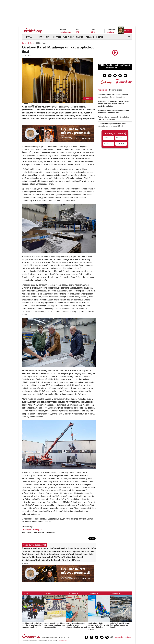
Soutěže (57, 37)
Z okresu (31, 43)
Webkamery (68, 37)
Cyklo (26, 593)
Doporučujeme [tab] (116, 90)
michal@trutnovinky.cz (32, 530)
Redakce (90, 37)
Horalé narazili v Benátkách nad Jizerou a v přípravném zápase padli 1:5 (55, 625)
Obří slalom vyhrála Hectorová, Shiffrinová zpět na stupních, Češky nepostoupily (99, 626)
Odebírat (121, 144)
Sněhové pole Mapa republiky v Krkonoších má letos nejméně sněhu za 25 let (58, 551)
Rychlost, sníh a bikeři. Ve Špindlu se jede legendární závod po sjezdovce (32, 625)
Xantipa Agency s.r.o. (64, 641)
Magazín (127, 31)
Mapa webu (119, 637)
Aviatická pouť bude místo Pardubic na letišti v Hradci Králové (51, 560)
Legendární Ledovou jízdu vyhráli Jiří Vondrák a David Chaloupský (53, 557)
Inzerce (100, 37)
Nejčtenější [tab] (103, 90)
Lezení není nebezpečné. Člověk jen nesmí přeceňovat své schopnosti (77, 625)
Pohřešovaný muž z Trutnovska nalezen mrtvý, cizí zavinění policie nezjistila (58, 554)
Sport (39, 37)
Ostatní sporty (74, 594)
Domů (24, 43)
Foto (48, 37)
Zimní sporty (95, 594)
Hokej (48, 594)
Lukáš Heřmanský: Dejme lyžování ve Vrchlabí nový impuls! (120, 625)
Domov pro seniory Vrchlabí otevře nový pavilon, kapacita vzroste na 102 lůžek (59, 548)
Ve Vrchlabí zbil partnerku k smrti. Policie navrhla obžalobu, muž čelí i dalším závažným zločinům (113, 104)
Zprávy (29, 37)
